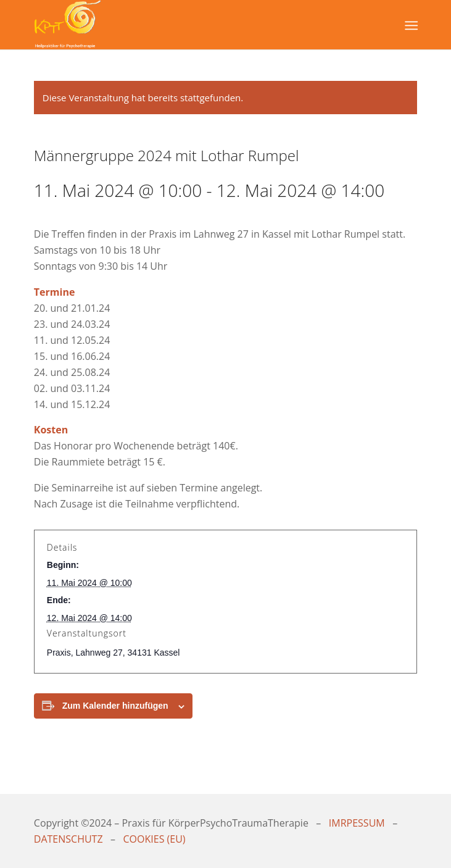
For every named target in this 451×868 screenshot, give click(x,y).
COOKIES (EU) (155, 839)
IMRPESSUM (357, 823)
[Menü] (410, 25)
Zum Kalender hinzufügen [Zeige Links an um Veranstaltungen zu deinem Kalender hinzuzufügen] (115, 706)
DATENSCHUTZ (68, 839)
